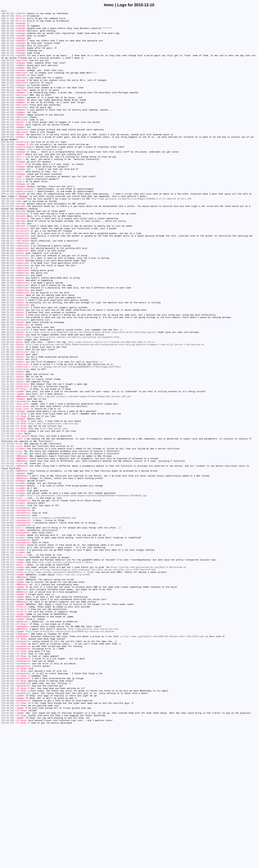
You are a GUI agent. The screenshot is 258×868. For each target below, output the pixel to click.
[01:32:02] (8, 192)
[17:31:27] (8, 566)
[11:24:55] (8, 441)
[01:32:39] (8, 198)
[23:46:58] (8, 818)
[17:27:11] (8, 548)
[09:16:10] (8, 332)
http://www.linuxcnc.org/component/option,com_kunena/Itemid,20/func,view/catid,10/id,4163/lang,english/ (91, 397)
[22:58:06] (8, 758)
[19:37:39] (8, 619)
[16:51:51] (8, 501)
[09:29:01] (8, 403)
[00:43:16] (8, 136)
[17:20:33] (8, 518)
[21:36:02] (8, 729)
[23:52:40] (8, 862)
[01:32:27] (8, 195)
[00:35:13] (8, 80)
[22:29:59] (8, 744)
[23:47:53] (8, 827)
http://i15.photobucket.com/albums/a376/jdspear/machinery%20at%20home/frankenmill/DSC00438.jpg (87, 592)
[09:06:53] (8, 326)
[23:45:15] (8, 803)
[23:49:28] (8, 847)
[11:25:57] (8, 450)
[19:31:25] (8, 610)
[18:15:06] (8, 584)
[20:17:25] (8, 658)
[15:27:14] (8, 486)
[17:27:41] (8, 551)
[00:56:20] (8, 168)
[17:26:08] (8, 539)
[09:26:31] (8, 397)
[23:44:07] (8, 791)
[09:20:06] (8, 343)
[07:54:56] (8, 243)
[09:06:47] (8, 323)
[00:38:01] (8, 103)
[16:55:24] (8, 512)
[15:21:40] (8, 480)
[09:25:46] (8, 391)
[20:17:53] (8, 661)
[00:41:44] (8, 115)
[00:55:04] (8, 163)
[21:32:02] (8, 723)
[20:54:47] (8, 670)
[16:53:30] (8, 504)
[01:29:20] (8, 183)
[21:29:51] (8, 711)
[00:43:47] (8, 145)
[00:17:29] (8, 23)
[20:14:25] (8, 640)
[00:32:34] (8, 53)
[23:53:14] (8, 865)
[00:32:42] (8, 59)
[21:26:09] (8, 696)
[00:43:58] (8, 151)
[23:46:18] (8, 809)
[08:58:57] (8, 290)
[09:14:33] (8, 329)
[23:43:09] (8, 785)
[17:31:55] (8, 569)
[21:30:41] (8, 717)
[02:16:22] (8, 225)
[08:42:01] (8, 246)
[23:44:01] (8, 788)
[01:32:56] (8, 204)
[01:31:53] (8, 189)
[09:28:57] (8, 400)
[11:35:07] (8, 453)
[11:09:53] (8, 429)
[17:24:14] (8, 536)
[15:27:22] (8, 489)
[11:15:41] (8, 435)
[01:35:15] (8, 219)
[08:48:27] (8, 269)
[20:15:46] (8, 652)
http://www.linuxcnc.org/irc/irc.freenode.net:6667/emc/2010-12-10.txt (112, 409)
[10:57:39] (8, 415)
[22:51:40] (8, 753)
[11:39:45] (8, 456)
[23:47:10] (8, 821)
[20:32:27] (8, 664)
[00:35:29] (8, 83)
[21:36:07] (8, 732)
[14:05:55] (8, 465)
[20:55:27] (8, 672)
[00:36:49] (8, 94)
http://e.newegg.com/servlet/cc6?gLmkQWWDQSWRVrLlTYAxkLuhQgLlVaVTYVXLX (76, 438)
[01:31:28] (8, 186)
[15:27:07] (8, 483)
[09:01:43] (8, 305)
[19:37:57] (8, 622)
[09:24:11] (8, 379)
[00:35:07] (8, 77)
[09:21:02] (8, 352)
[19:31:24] (8, 607)
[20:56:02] (8, 675)
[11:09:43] (8, 423)
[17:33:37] (8, 575)
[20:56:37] (8, 678)
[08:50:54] (8, 275)
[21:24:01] (8, 687)
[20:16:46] (8, 655)
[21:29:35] (8, 708)
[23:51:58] (8, 859)
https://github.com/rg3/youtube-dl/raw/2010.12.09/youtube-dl (148, 678)
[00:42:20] (8, 121)
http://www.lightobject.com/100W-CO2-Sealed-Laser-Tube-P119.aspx (164, 761)
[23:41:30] (8, 773)
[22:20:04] (8, 741)
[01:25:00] (8, 174)
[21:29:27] (8, 705)
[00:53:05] (8, 160)
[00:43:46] (8, 142)
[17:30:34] (8, 557)
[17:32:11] (8, 572)
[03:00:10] (8, 228)
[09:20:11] (8, 346)
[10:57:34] (8, 412)
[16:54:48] (8, 509)
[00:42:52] (8, 130)
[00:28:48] (8, 32)
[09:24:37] (8, 382)
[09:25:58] (8, 394)
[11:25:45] (8, 444)
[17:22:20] (8, 533)
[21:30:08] (8, 714)
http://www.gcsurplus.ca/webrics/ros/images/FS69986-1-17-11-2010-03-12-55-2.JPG (141, 237)
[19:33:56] (8, 616)
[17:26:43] (8, 545)
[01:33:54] (8, 210)
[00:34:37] (8, 71)
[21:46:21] (8, 735)
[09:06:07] (8, 317)
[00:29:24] (8, 35)
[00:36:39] (8, 91)
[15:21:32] (8, 477)
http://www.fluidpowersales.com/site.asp (53, 506)
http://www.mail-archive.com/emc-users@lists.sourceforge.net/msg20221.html (72, 403)
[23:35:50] (8, 767)
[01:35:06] (8, 216)
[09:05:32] (8, 314)
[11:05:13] (8, 420)
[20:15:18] (8, 646)
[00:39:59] (8, 109)
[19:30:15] (8, 601)
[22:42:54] (8, 747)
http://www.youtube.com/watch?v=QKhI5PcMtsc (55, 684)
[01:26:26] (8, 180)
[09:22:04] (8, 364)
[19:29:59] (8, 598)
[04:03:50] (8, 237)
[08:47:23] (8, 263)
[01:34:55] (8, 213)
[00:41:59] (8, 118)
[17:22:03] (8, 530)
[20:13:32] (8, 634)
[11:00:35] (8, 418)
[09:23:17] (8, 373)
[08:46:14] (8, 254)
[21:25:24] (8, 690)
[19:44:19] (8, 631)
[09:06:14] (8, 320)
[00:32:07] (8, 44)
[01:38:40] (8, 222)
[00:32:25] (8, 50)
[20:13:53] (8, 637)
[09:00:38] (8, 299)
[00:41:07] (8, 112)
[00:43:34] (8, 139)
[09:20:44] (8, 349)
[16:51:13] (8, 498)
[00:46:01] (8, 157)
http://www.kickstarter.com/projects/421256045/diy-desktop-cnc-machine (70, 756)
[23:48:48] (8, 839)
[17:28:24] (8, 554)
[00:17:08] (8, 17)
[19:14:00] (8, 595)
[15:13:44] (8, 468)
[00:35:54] (8, 88)
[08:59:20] (8, 293)
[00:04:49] (8, 14)
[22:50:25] (8, 750)
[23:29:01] (8, 764)
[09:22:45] (8, 367)
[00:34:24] (8, 65)
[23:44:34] (8, 797)
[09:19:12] (8, 340)
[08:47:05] (8, 260)
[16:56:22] (8, 515)
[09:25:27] (8, 388)
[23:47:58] (8, 830)
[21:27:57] (8, 699)
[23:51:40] (8, 856)
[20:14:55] (8, 643)
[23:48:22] (8, 833)
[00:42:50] (8, 127)
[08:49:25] (8, 272)
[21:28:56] (8, 702)
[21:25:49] (8, 693)
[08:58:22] (8, 281)
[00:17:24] (8, 20)
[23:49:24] (8, 844)
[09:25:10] (8, 385)
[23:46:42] (8, 815)
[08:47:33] (8, 266)
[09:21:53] (8, 361)
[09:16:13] (8, 335)
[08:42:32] (8, 252)
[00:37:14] (8, 100)
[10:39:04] (8, 406)
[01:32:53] (8, 201)
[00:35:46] (8, 85)
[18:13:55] (8, 578)
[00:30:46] (8, 38)
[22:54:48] (8, 756)
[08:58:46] (8, 284)
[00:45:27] (8, 154)
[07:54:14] (8, 240)
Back (4, 11)
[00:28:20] (8, 26)
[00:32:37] (8, 56)
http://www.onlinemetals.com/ (45, 177)
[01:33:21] (8, 207)
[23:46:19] (8, 812)
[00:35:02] (8, 74)
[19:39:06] (8, 625)
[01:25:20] (8, 177)
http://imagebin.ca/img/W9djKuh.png (54, 619)
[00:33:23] (8, 62)
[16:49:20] (8, 492)
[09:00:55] (8, 302)
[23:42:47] (8, 779)
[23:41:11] (8, 770)
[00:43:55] (8, 148)
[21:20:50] (8, 684)
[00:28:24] (8, 29)
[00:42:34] (8, 124)
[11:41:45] (8, 459)
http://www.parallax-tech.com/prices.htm (93, 753)
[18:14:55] (8, 581)
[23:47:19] (8, 824)
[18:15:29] (8, 589)
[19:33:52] (8, 613)
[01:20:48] (8, 171)
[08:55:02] (8, 278)
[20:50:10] (8, 667)
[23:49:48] (8, 850)
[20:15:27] (8, 649)
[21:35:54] (8, 726)
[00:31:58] (8, 41)
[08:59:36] (8, 296)
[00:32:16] (8, 47)
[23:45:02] (8, 800)
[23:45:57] (8, 806)
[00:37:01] (8, 97)
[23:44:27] (8, 794)
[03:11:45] (8, 231)
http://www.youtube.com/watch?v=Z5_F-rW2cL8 (65, 672)
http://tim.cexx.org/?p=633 (73, 687)
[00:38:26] (8, 106)
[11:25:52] (8, 447)
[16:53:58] (8, 506)
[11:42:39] (8, 462)
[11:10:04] (8, 432)
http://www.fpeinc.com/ (54, 512)
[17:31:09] (8, 563)
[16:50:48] (8, 495)
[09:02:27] (8, 308)
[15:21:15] (8, 474)
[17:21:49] (8, 524)
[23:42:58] (8, 782)
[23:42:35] (8, 776)
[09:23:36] (8, 376)
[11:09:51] (8, 426)
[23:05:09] (8, 761)
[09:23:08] (8, 370)
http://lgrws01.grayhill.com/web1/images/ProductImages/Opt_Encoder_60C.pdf (84, 474)
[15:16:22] (8, 471)
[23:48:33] (8, 836)
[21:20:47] (8, 681)
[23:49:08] (8, 841)
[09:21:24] (8, 355)
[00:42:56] (8, 133)
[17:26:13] (8, 542)
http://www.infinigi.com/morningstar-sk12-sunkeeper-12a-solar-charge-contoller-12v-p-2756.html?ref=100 (90, 681)
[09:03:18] (8, 311)
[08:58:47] (8, 287)
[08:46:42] (8, 257)
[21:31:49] (8, 720)
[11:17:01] (8, 438)
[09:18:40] (8, 337)
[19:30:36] (8, 604)
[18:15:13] (8, 587)
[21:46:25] (8, 738)
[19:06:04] (8, 592)
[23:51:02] (8, 853)
